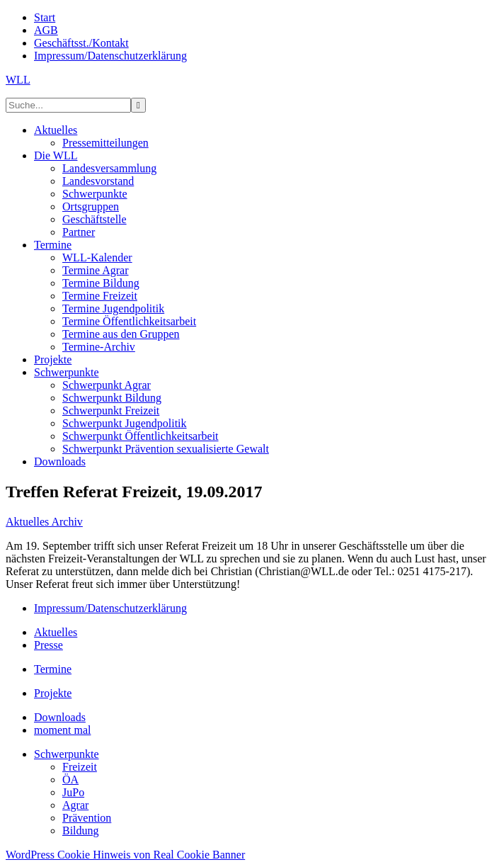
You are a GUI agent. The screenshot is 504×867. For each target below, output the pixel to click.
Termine (53, 669)
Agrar (75, 805)
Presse (48, 645)
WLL (18, 80)
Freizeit (80, 767)
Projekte (53, 693)
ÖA (70, 780)
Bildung (81, 831)
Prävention (87, 818)
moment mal (62, 730)
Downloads (60, 717)
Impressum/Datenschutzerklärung (110, 608)
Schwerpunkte (67, 754)
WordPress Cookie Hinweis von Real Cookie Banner (125, 855)
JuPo (73, 792)
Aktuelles (56, 632)
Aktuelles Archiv (44, 522)
